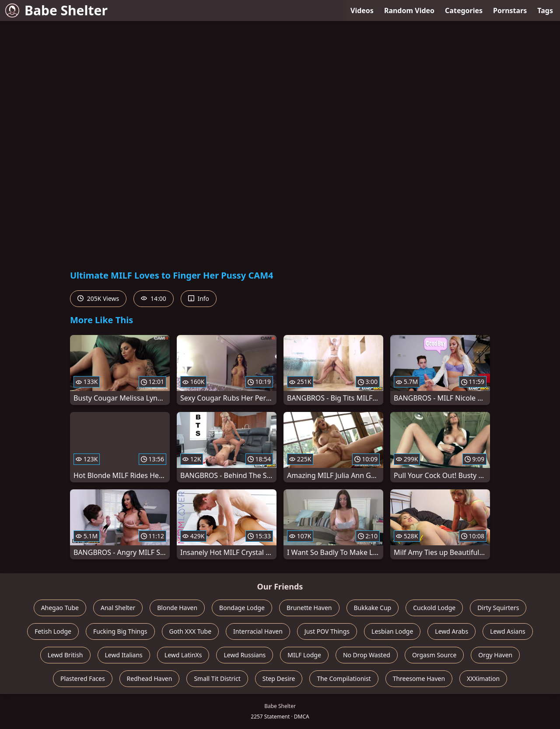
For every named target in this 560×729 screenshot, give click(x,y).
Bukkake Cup (373, 608)
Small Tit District (217, 678)
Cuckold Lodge (434, 608)
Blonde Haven (177, 608)
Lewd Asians (508, 631)
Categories (464, 10)
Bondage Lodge (242, 608)
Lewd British (65, 655)
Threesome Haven (419, 678)
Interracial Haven (258, 631)
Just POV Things (327, 631)
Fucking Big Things (120, 631)
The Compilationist (344, 678)
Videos (362, 10)
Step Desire (279, 678)
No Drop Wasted (367, 655)
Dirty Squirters (498, 608)
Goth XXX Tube (191, 631)
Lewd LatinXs (183, 655)
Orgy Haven (495, 655)
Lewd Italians (124, 655)
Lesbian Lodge (392, 631)
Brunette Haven (309, 608)
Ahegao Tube (60, 608)
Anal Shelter (118, 608)
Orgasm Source (434, 655)
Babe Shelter (56, 10)
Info (199, 298)
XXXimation (483, 678)
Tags (545, 10)
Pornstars (510, 10)
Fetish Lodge (53, 631)
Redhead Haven (150, 678)
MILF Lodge (304, 655)
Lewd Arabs (451, 631)
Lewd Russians (245, 655)
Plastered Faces (83, 678)
